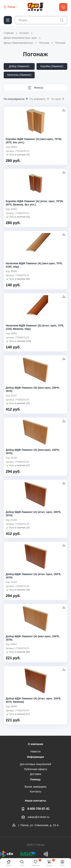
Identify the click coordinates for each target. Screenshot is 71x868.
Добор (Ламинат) (19, 66)
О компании (35, 744)
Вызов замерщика (36, 787)
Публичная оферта (36, 769)
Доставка (35, 774)
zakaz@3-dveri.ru (39, 817)
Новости (35, 751)
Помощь (36, 779)
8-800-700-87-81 (38, 809)
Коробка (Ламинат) (52, 66)
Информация (35, 757)
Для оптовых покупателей (36, 764)
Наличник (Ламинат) (19, 75)
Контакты (35, 792)
